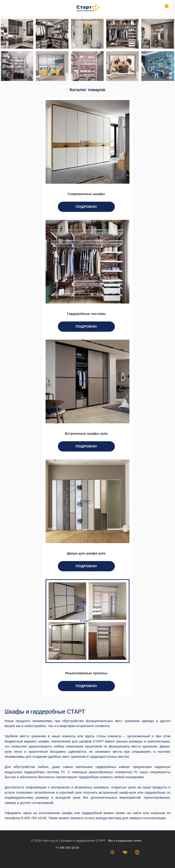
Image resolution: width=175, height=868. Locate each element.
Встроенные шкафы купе (86, 434)
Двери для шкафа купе (86, 553)
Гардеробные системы (86, 314)
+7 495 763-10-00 (67, 848)
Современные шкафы (86, 194)
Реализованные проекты (86, 673)
